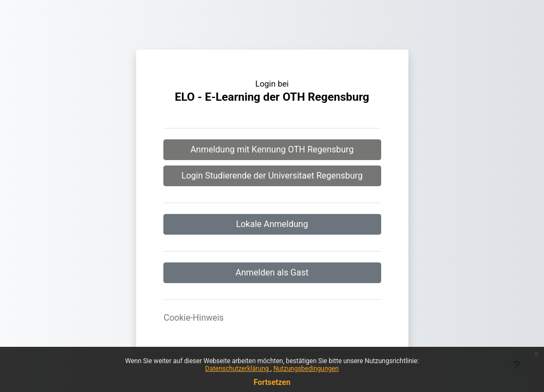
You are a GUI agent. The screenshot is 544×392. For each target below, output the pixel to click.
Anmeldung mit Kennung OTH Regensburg (272, 149)
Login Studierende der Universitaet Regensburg (272, 176)
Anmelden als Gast (272, 272)
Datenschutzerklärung (238, 369)
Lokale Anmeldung (272, 224)
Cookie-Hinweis (194, 318)
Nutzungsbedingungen (306, 369)
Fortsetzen (272, 382)
